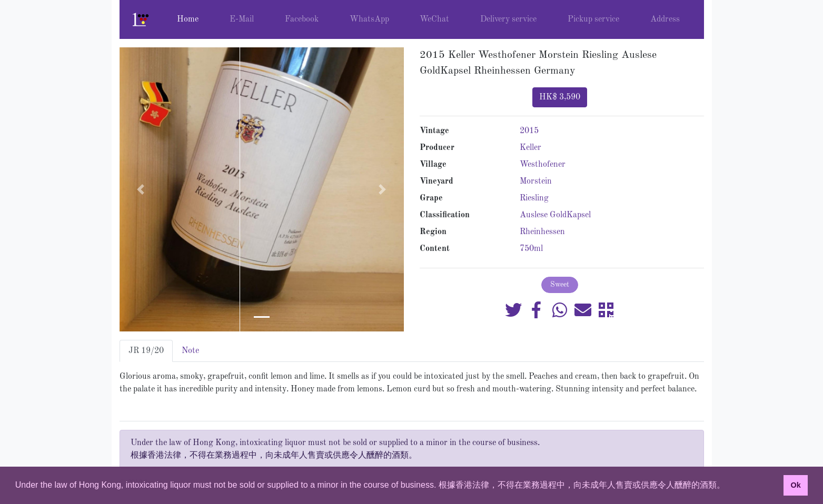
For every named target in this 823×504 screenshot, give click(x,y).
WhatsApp (369, 19)
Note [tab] (190, 351)
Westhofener (543, 165)
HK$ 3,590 (560, 97)
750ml (531, 249)
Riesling (534, 198)
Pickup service (593, 19)
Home (188, 19)
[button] (141, 189)
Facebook (302, 19)
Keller (531, 148)
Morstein (536, 182)
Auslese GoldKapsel (555, 215)
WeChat (434, 19)
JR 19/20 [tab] (146, 351)
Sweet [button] (560, 285)
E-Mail (242, 19)
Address (665, 19)
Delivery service (508, 19)
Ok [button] (795, 485)
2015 (529, 131)
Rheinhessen (542, 232)
